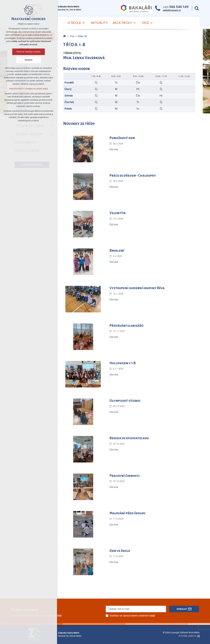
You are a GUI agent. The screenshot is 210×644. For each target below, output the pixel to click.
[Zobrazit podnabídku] (84, 23)
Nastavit (29, 60)
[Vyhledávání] (197, 8)
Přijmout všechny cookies (29, 52)
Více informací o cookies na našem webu (29, 89)
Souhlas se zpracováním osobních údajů (132, 616)
